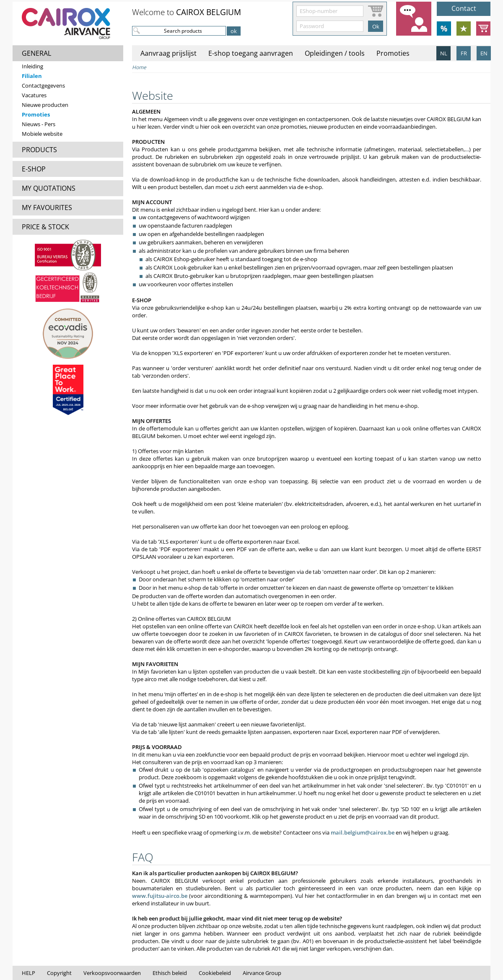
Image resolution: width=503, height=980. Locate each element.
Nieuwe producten (45, 105)
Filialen (32, 76)
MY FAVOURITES (47, 207)
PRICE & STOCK (45, 227)
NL (444, 53)
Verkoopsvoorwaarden (112, 973)
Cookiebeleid (215, 973)
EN (484, 53)
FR (464, 53)
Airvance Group (262, 973)
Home (139, 67)
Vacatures (34, 95)
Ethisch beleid (170, 973)
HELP (29, 973)
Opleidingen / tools (335, 53)
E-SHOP (34, 169)
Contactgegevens (43, 86)
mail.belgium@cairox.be (363, 832)
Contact (464, 8)
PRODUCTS (39, 150)
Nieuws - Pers (39, 124)
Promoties (36, 114)
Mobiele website (42, 134)
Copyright (59, 973)
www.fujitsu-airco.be (160, 896)
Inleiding (32, 66)
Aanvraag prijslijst (169, 53)
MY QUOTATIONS (49, 188)
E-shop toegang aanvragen (251, 53)
